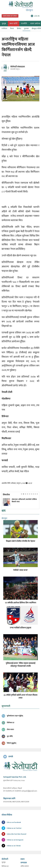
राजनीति (24, 24)
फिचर (12, 29)
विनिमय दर (5, 866)
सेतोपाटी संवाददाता (18, 67)
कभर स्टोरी (13, 24)
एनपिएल (4, 29)
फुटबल (26, 29)
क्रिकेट (19, 29)
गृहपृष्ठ (4, 862)
